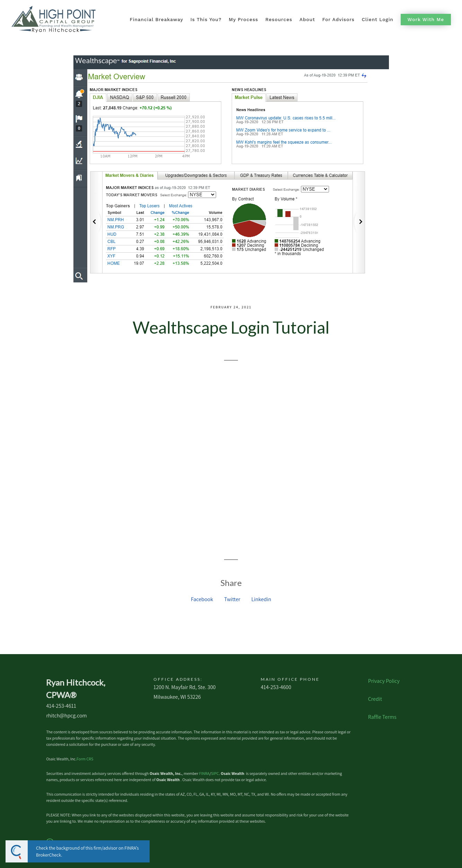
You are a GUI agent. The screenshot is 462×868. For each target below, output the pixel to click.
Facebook (202, 599)
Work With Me (426, 19)
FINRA (204, 773)
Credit (375, 699)
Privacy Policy (384, 681)
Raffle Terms (382, 717)
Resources (279, 19)
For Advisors (338, 19)
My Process (243, 19)
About (307, 19)
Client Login (378, 19)
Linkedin (261, 599)
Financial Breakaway (156, 19)
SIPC (215, 773)
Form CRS (85, 759)
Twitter (232, 599)
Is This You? (206, 19)
